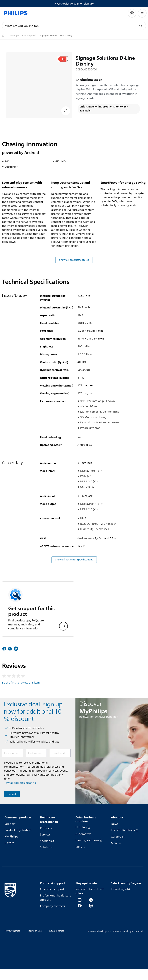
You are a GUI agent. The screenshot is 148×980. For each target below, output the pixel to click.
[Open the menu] (142, 13)
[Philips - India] (5, 36)
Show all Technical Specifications (74, 581)
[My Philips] (132, 13)
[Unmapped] (17, 36)
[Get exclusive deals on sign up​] (73, 4)
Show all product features (74, 282)
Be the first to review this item (21, 704)
